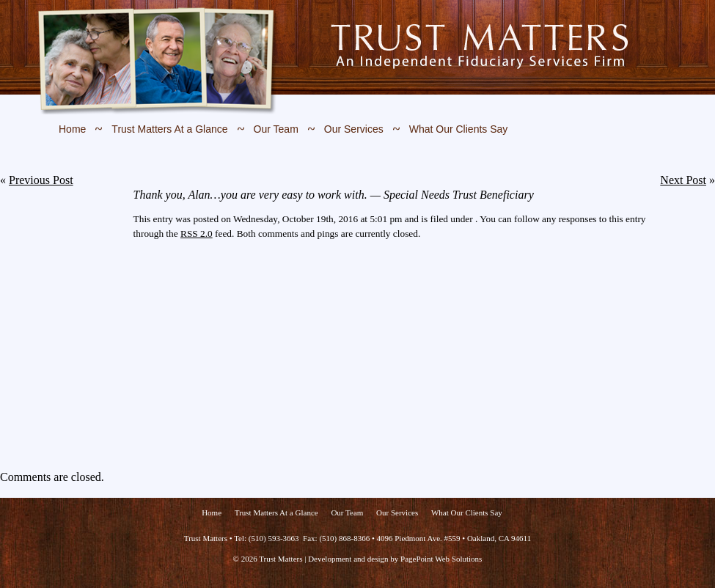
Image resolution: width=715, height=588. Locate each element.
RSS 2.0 (197, 234)
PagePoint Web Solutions (441, 559)
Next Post (683, 180)
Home (72, 129)
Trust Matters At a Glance (169, 129)
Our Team (276, 129)
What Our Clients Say (459, 129)
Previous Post (41, 180)
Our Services (354, 129)
